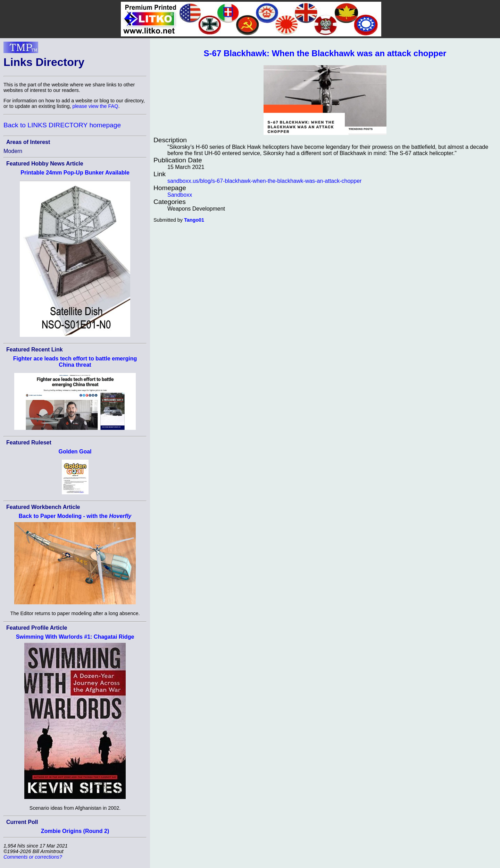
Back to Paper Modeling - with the (75, 516)
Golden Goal (75, 452)
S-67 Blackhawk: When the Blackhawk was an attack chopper (325, 53)
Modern (13, 151)
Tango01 (194, 220)
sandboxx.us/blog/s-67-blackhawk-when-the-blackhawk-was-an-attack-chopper (264, 181)
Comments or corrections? (33, 857)
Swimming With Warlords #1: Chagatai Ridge (75, 637)
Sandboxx (180, 195)
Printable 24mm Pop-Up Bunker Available (75, 173)
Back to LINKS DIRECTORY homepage (62, 125)
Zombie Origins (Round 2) (75, 831)
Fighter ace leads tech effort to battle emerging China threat (75, 362)
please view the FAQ (95, 106)
